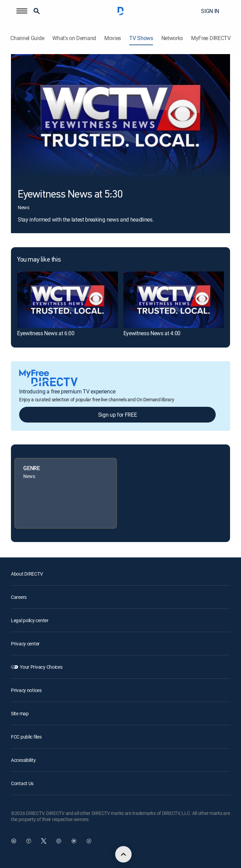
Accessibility (23, 760)
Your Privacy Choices (41, 667)
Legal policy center (30, 620)
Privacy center (25, 644)
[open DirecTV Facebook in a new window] (29, 841)
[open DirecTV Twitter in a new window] (44, 841)
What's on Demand (74, 38)
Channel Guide (27, 38)
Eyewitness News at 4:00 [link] (152, 333)
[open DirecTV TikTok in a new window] (89, 841)
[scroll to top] (123, 854)
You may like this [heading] (39, 260)
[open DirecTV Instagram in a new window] (59, 841)
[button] (22, 11)
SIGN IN (210, 11)
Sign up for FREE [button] (118, 415)
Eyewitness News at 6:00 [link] (46, 333)
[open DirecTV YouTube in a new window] (74, 841)
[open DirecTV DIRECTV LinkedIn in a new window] (14, 841)
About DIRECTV (27, 574)
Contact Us (22, 783)
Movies (113, 38)
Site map (20, 713)
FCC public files (26, 737)
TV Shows (141, 38)
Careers (19, 597)
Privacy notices (26, 690)
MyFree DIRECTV (211, 38)
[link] (68, 300)
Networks (172, 38)
